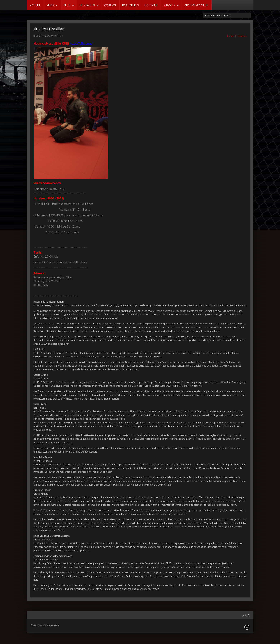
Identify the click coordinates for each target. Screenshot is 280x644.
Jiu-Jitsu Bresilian (49, 29)
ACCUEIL (35, 5)
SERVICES (169, 5)
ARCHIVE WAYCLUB (196, 5)
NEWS (50, 5)
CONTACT (110, 5)
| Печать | (241, 36)
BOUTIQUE (151, 5)
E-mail (230, 36)
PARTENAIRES (130, 5)
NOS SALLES (87, 5)
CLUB (67, 5)
